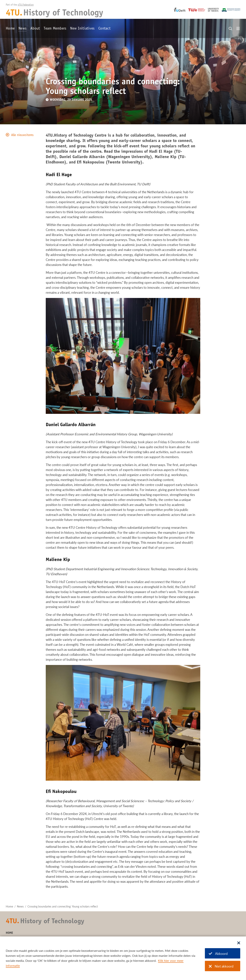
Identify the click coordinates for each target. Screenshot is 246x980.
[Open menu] (238, 29)
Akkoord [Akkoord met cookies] (218, 954)
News (22, 29)
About (35, 29)
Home (10, 29)
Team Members (55, 29)
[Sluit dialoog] (239, 943)
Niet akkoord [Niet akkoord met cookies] (221, 966)
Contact (104, 29)
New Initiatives (82, 29)
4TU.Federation (26, 5)
